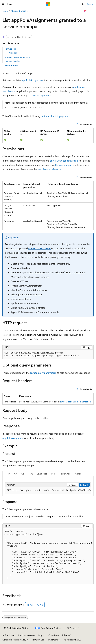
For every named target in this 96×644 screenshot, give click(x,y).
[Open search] (83, 4)
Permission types (64, 165)
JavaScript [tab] (42, 474)
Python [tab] (78, 474)
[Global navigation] (3, 4)
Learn (5, 11)
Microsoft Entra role (39, 248)
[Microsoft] (48, 4)
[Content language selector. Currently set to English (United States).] (16, 628)
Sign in (90, 4)
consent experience (41, 95)
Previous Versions (27, 635)
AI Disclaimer (9, 635)
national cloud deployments (56, 116)
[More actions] (91, 11)
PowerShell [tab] (65, 474)
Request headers (13, 61)
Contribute (54, 635)
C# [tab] (16, 474)
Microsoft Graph (19, 11)
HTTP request (11, 53)
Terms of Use (38, 640)
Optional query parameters (18, 57)
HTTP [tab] (7, 474)
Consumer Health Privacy (14, 640)
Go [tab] (23, 474)
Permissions (10, 49)
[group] (48, 491)
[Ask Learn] (85, 11)
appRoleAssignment (33, 80)
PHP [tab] (53, 474)
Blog (40, 635)
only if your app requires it (64, 161)
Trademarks (53, 640)
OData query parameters (43, 373)
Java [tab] (31, 474)
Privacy (66, 635)
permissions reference (49, 169)
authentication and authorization (75, 402)
